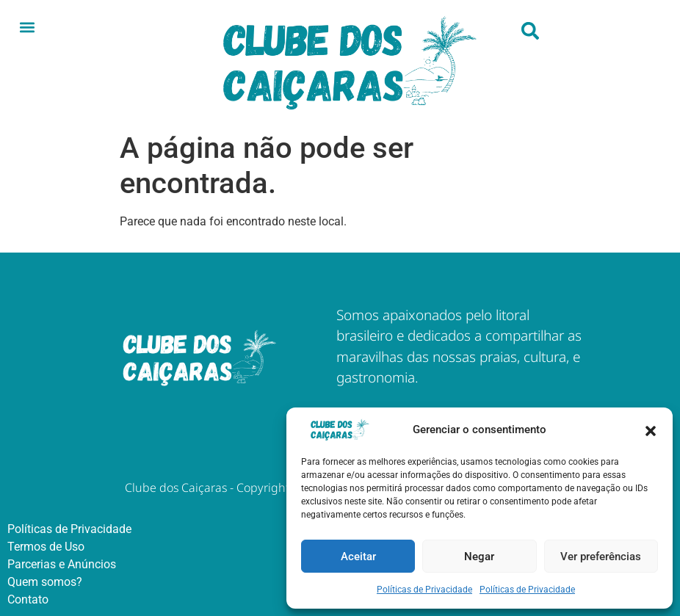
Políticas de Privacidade (424, 590)
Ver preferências (601, 557)
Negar (479, 557)
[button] (651, 430)
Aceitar (358, 557)
